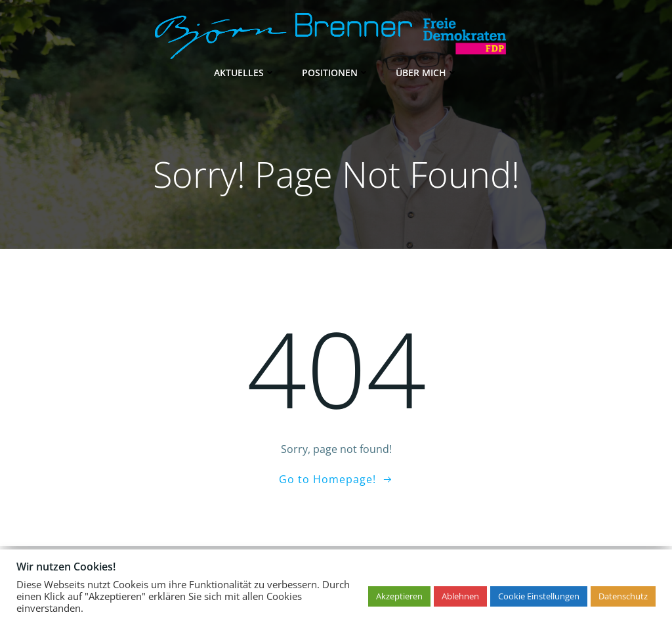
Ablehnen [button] (460, 596)
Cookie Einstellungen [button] (539, 596)
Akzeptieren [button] (399, 596)
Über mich (427, 73)
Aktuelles (245, 73)
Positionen (336, 73)
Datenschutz (623, 596)
